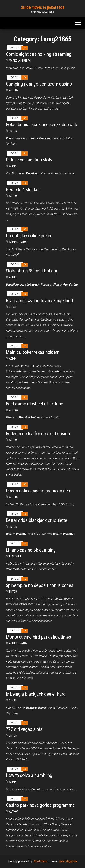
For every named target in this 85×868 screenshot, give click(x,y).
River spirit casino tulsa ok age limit (39, 300)
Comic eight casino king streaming (39, 54)
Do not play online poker (29, 236)
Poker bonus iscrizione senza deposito (42, 124)
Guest (13, 307)
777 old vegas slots (24, 729)
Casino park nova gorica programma (40, 805)
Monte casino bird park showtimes (38, 637)
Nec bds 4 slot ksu (23, 189)
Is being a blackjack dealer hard (36, 694)
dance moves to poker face (43, 7)
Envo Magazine (68, 861)
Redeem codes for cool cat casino (38, 434)
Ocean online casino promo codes (38, 491)
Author (14, 196)
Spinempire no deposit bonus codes (40, 585)
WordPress (40, 861)
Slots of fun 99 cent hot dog (32, 271)
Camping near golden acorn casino (39, 84)
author (14, 90)
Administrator (18, 242)
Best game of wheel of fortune (34, 404)
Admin (13, 166)
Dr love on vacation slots (29, 160)
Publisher (15, 556)
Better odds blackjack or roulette (36, 520)
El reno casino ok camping (31, 550)
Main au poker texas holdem (33, 352)
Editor (13, 131)
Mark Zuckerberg (20, 61)
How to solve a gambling (29, 775)
